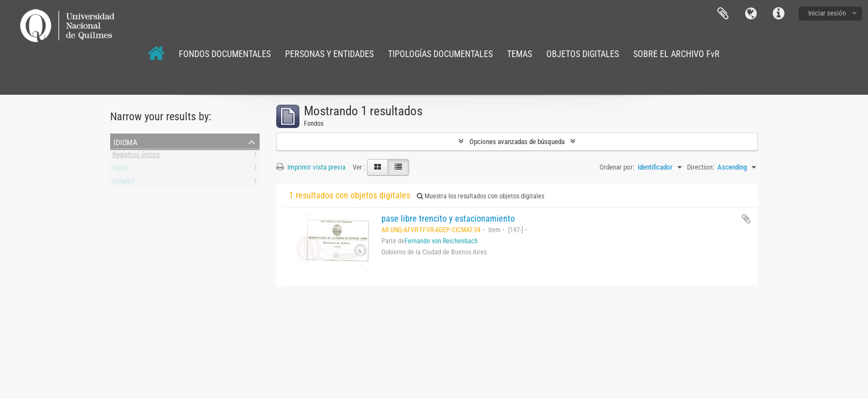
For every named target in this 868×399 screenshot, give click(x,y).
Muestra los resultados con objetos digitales (480, 196)
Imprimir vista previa (311, 167)
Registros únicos (136, 157)
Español (123, 183)
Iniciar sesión (827, 13)
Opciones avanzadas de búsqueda (517, 142)
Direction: (701, 167)
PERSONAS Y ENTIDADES (329, 54)
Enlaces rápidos (778, 14)
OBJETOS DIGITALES (583, 54)
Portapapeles (723, 14)
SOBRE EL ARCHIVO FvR (676, 54)
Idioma (751, 14)
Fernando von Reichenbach (441, 241)
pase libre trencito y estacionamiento (448, 219)
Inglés (121, 170)
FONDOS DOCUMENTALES (225, 54)
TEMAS (520, 54)
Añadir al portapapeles (746, 219)
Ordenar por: (617, 167)
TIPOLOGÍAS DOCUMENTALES (440, 54)
